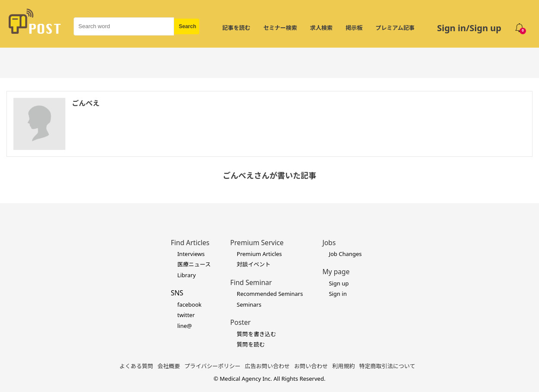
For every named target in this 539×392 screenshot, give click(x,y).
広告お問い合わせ (268, 366)
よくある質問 (136, 366)
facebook (189, 305)
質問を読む (251, 344)
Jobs (329, 243)
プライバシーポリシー (213, 366)
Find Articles (190, 243)
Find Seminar (251, 282)
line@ (184, 326)
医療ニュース (194, 264)
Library (186, 275)
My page (336, 272)
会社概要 (169, 366)
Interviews (191, 254)
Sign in (338, 294)
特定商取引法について (387, 366)
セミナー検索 (280, 28)
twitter (186, 315)
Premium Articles (259, 254)
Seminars (249, 305)
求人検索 (321, 28)
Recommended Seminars (270, 294)
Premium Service (257, 243)
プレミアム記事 (395, 28)
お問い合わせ (311, 366)
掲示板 (354, 28)
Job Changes (345, 254)
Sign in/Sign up (469, 28)
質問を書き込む (257, 334)
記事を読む (236, 28)
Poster (240, 322)
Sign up (339, 283)
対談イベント (254, 264)
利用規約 (344, 366)
